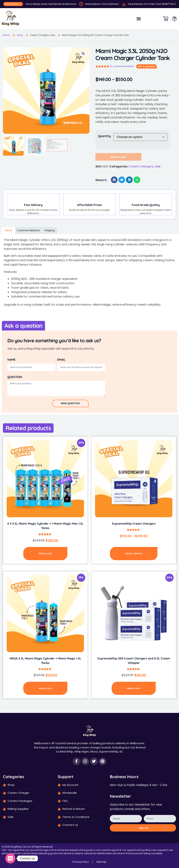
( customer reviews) (122, 66)
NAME (11, 360)
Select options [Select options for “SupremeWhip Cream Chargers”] (134, 553)
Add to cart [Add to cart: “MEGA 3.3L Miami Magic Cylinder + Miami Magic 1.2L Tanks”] (45, 688)
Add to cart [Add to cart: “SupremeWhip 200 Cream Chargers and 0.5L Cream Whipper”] (134, 688)
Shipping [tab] (50, 230)
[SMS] (10, 858)
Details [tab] (9, 230)
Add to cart (118, 157)
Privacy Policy (81, 862)
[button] (139, 19)
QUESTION (15, 377)
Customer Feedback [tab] (28, 230)
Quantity (104, 136)
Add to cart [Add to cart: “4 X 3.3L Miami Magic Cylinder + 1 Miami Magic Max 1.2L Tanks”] (45, 553)
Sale (158, 166)
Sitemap (101, 862)
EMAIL (61, 360)
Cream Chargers (141, 166)
